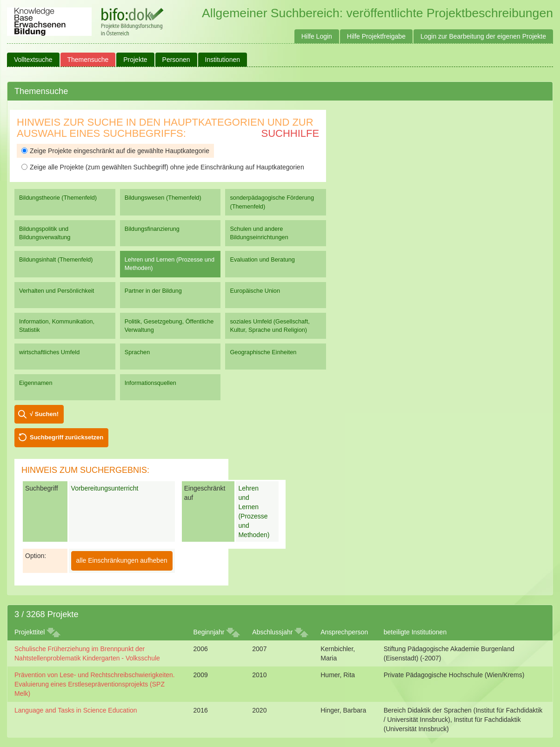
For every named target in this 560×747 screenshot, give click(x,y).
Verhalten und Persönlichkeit (57, 291)
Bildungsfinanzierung (152, 229)
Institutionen (223, 60)
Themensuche (88, 60)
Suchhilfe (290, 133)
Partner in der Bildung (153, 291)
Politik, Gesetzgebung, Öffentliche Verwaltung (169, 326)
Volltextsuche (33, 60)
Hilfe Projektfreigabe (376, 36)
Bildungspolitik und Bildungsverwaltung (45, 233)
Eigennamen (36, 383)
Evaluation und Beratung (262, 259)
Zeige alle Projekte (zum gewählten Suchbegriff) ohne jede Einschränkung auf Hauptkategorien (163, 167)
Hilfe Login (317, 36)
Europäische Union (255, 291)
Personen (176, 60)
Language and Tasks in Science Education (76, 710)
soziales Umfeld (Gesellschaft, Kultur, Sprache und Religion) (270, 326)
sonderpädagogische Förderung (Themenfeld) (272, 202)
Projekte (135, 60)
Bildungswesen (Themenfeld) (163, 198)
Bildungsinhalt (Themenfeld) (56, 259)
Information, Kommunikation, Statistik (57, 326)
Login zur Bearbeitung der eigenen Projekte (483, 36)
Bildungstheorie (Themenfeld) (58, 198)
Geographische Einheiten (263, 352)
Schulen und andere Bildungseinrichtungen (259, 233)
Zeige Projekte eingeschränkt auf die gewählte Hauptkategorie (115, 151)
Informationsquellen (150, 383)
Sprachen (137, 352)
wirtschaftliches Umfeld (49, 352)
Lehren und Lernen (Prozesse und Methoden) (170, 264)
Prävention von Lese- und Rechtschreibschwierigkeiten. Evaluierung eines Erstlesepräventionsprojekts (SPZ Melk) (95, 684)
